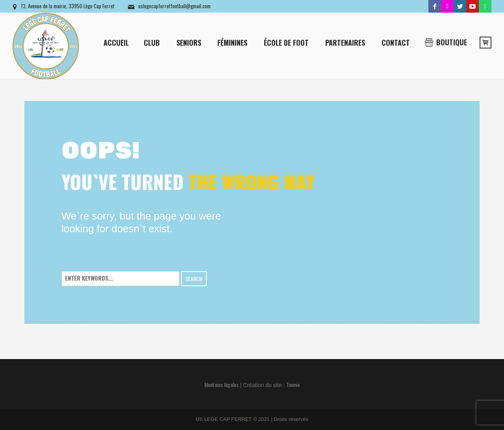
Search (194, 278)
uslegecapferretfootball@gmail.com (174, 6)
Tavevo (293, 384)
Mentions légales (221, 384)
